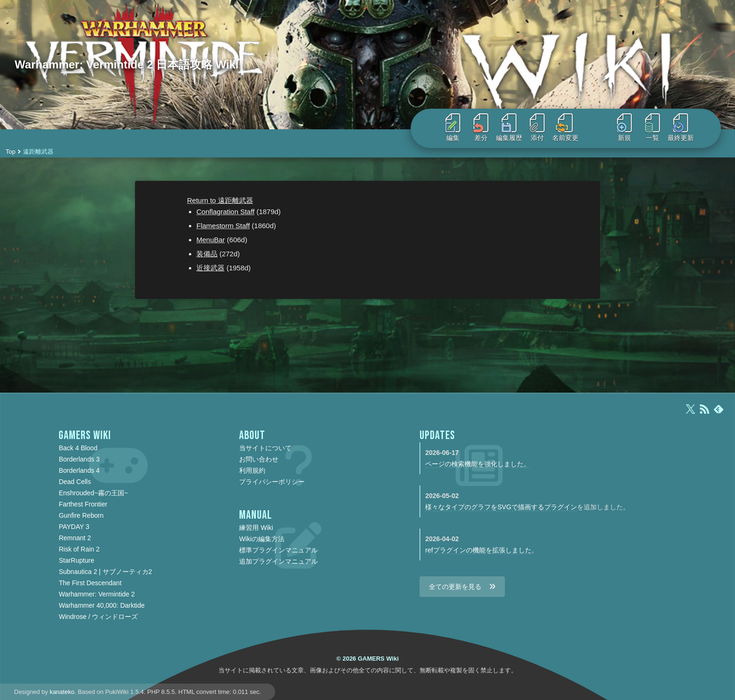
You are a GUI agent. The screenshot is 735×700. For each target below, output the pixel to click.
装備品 (207, 254)
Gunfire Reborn (81, 515)
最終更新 (681, 127)
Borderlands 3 (79, 459)
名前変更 (565, 127)
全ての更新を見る (455, 587)
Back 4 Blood (78, 448)
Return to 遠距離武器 (220, 200)
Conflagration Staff (225, 212)
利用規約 (252, 470)
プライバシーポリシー (272, 482)
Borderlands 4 (79, 470)
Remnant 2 (75, 538)
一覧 (652, 127)
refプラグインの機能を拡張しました (478, 550)
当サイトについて (265, 448)
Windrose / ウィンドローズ (98, 617)
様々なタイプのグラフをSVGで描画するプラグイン (501, 507)
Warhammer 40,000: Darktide (101, 605)
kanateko (62, 692)
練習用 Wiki (256, 528)
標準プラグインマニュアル (278, 550)
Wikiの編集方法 (262, 539)
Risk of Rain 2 (79, 549)
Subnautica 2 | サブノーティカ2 (105, 572)
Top (11, 152)
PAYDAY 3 (74, 527)
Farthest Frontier (83, 504)
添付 (537, 127)
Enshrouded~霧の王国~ (93, 493)
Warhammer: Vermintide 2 (97, 594)
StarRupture (76, 560)
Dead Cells (75, 482)
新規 (624, 127)
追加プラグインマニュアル (278, 561)
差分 (481, 127)
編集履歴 (509, 127)
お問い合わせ (259, 459)
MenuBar (211, 240)
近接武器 (210, 268)
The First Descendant (90, 583)
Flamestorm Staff (223, 226)
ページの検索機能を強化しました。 (478, 464)
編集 (453, 127)
